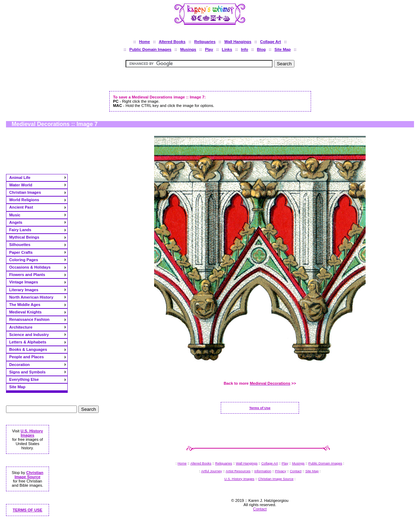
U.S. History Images (32, 433)
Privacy (281, 471)
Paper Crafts (21, 252)
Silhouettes (20, 245)
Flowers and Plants (27, 275)
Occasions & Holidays (30, 267)
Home (144, 42)
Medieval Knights (25, 312)
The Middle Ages (25, 305)
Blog (261, 49)
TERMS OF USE (28, 510)
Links (227, 49)
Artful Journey (211, 471)
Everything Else (24, 379)
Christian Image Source (29, 475)
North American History (31, 297)
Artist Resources (238, 471)
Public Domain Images (150, 49)
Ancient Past (21, 207)
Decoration (19, 365)
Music (15, 215)
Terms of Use (260, 408)
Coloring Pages (24, 260)
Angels (16, 222)
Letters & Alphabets (28, 342)
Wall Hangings (238, 42)
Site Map (282, 49)
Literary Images (24, 290)
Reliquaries (205, 42)
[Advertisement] (210, 82)
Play (209, 49)
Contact (296, 471)
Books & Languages (28, 349)
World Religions (24, 200)
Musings (188, 49)
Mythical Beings (24, 237)
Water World (21, 185)
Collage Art (271, 42)
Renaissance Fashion (29, 319)
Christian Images (25, 192)
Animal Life (20, 178)
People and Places (26, 357)
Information (263, 471)
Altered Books (172, 42)
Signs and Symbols (27, 372)
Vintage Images (24, 282)
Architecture (21, 327)
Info (245, 49)
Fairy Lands (20, 230)
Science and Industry (29, 335)
